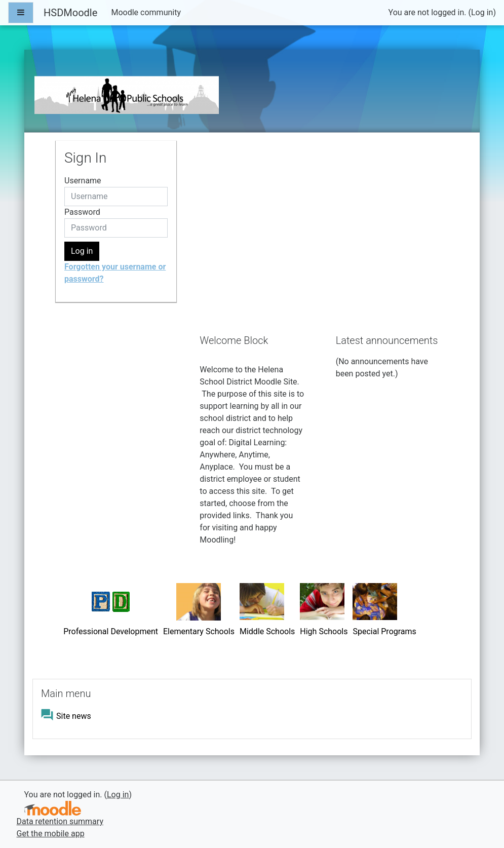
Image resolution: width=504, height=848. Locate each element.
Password (82, 212)
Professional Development (111, 631)
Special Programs (384, 631)
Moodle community (146, 12)
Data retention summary (60, 821)
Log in (482, 12)
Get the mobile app (51, 834)
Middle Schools (267, 631)
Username (83, 181)
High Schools (324, 631)
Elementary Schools (199, 631)
